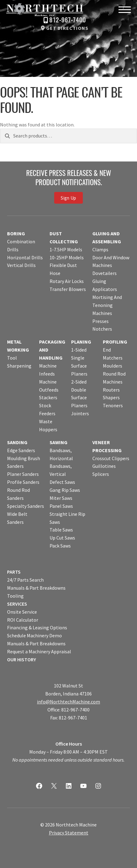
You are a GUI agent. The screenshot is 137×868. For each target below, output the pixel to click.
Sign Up (68, 198)
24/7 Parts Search (25, 580)
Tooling (15, 596)
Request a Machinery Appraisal (39, 651)
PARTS (14, 572)
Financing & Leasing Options (37, 627)
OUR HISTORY (22, 659)
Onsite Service (22, 612)
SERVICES (17, 604)
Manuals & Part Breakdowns (36, 588)
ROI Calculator (23, 620)
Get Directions (67, 28)
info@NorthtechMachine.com (68, 702)
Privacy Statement (69, 833)
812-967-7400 (68, 21)
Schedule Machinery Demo (34, 635)
